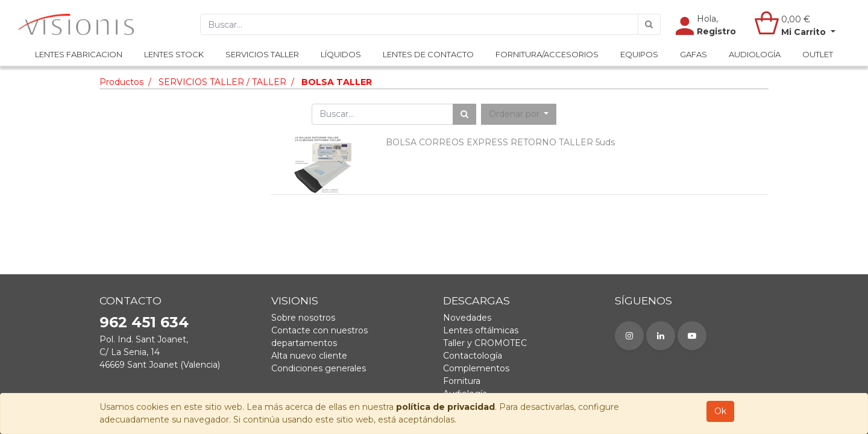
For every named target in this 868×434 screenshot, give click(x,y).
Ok (720, 411)
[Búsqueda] (649, 24)
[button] (519, 114)
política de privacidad (445, 407)
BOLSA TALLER (337, 82)
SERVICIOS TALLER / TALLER (222, 82)
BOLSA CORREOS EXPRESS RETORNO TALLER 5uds (500, 142)
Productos (121, 82)
